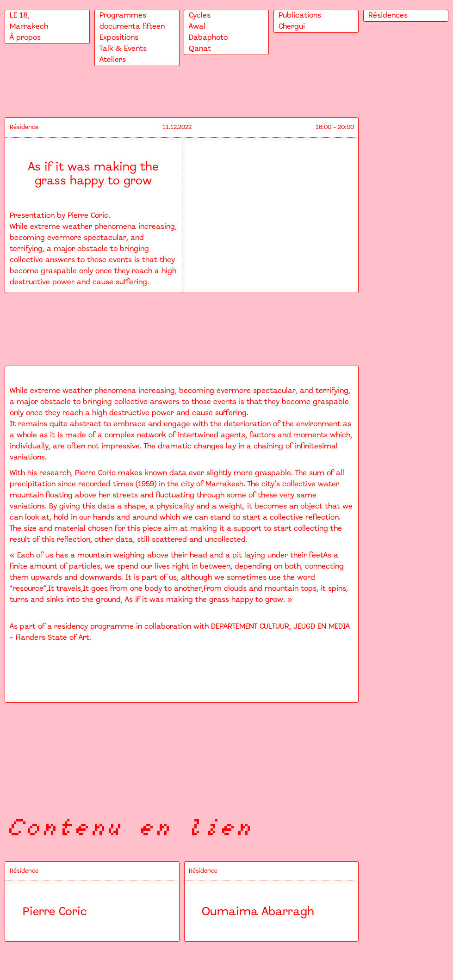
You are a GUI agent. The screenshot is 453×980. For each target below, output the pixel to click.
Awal (197, 27)
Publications (300, 15)
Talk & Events (123, 49)
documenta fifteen (132, 27)
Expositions (119, 38)
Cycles (200, 15)
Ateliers (113, 60)
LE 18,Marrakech (29, 21)
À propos (25, 38)
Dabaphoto (208, 38)
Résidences (388, 15)
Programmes (123, 15)
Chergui (292, 27)
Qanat (200, 49)
